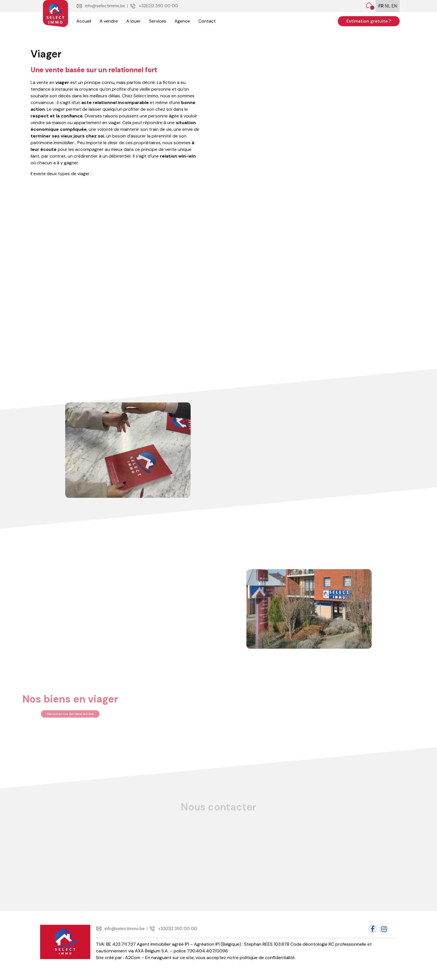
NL (388, 6)
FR (381, 6)
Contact (207, 21)
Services (158, 21)
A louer (133, 21)
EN (394, 6)
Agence (182, 21)
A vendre (109, 21)
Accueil (84, 21)
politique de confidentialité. (268, 963)
